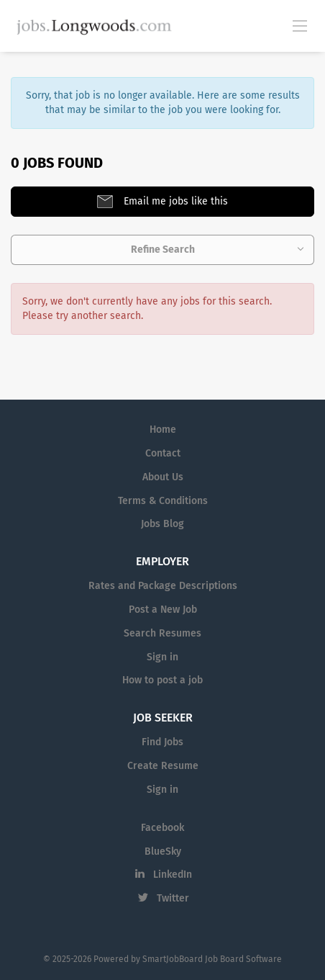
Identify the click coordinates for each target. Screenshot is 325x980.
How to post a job (162, 680)
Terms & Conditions (163, 501)
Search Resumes (162, 633)
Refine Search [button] (163, 250)
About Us (163, 477)
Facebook (162, 828)
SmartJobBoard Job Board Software (212, 959)
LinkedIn (173, 875)
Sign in (162, 657)
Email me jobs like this (174, 201)
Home (163, 430)
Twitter (173, 898)
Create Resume (163, 766)
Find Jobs (162, 742)
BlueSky (163, 851)
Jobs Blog (162, 524)
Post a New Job (163, 610)
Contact (163, 453)
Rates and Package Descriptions (163, 586)
